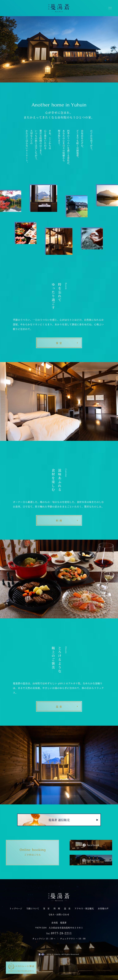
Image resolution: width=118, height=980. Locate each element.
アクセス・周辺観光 (84, 908)
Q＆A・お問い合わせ (59, 914)
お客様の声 (103, 908)
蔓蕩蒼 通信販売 (59, 820)
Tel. (59, 933)
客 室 (46, 908)
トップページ (16, 908)
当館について (33, 908)
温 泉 (67, 908)
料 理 (57, 908)
